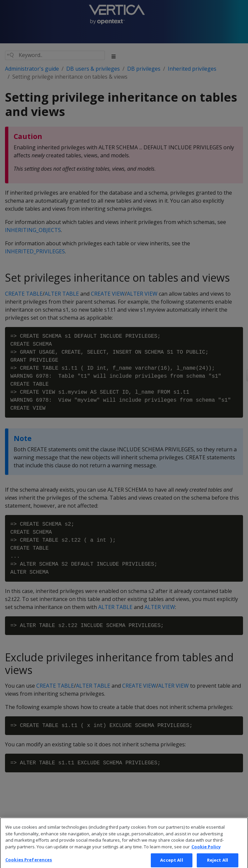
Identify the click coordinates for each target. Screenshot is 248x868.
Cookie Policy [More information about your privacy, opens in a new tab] (206, 851)
